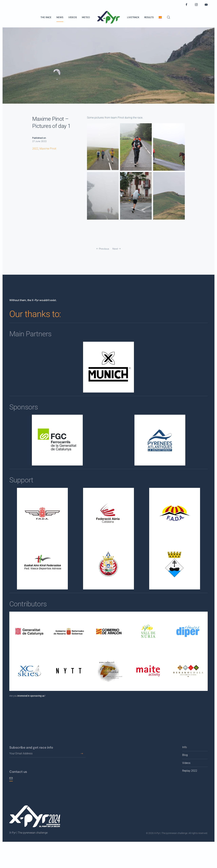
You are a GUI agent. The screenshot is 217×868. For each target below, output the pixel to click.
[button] (169, 17)
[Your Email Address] (47, 754)
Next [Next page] (117, 249)
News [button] (60, 17)
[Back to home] (108, 17)
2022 (35, 149)
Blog (185, 755)
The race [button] (46, 17)
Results (149, 17)
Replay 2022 (190, 771)
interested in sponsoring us (31, 696)
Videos (73, 17)
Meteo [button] (86, 17)
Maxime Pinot (48, 149)
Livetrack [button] (133, 17)
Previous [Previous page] (103, 249)
